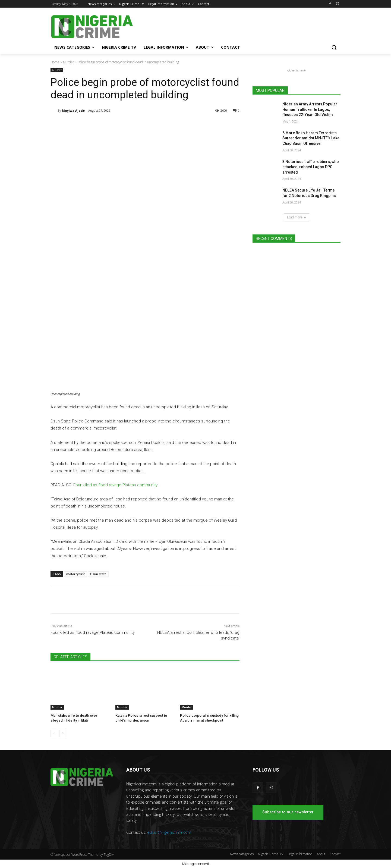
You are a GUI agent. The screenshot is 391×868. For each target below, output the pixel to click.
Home (55, 62)
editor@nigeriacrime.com (169, 832)
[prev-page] (54, 734)
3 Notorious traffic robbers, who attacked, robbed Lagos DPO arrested (311, 167)
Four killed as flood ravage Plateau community (115, 485)
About (321, 854)
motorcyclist (75, 574)
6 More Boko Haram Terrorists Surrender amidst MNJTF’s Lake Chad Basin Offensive (311, 138)
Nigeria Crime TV (271, 854)
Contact (335, 854)
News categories (242, 854)
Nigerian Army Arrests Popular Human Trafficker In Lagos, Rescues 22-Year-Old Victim (310, 109)
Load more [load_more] (297, 217)
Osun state (98, 574)
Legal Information (300, 854)
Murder (69, 62)
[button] (334, 47)
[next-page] (63, 734)
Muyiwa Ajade (73, 110)
